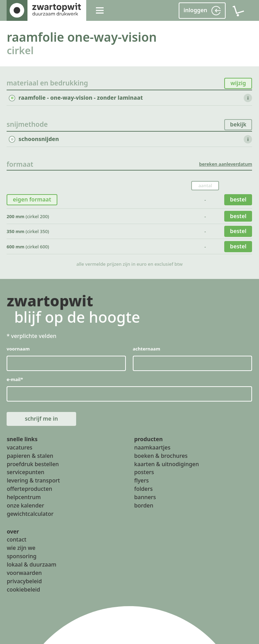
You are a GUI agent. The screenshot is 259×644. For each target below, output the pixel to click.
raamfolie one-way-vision (82, 37)
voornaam (18, 349)
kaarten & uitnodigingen (167, 464)
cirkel (20, 50)
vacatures (19, 447)
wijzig (238, 83)
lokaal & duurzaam (31, 564)
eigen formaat (32, 199)
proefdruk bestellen (33, 464)
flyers (141, 481)
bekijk (238, 124)
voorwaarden (24, 573)
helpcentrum (24, 497)
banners (145, 497)
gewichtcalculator (30, 514)
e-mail (15, 379)
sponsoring (22, 556)
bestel (238, 199)
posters (144, 472)
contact (17, 540)
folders (143, 489)
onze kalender (25, 505)
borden (144, 505)
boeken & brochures (161, 456)
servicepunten (25, 472)
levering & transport (33, 481)
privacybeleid (24, 581)
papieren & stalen (30, 456)
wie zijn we (21, 548)
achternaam (147, 349)
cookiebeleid (23, 589)
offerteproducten (29, 489)
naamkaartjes (152, 447)
